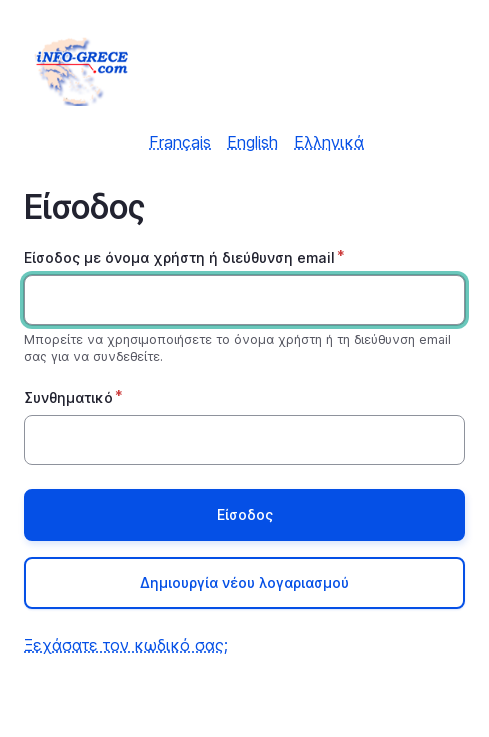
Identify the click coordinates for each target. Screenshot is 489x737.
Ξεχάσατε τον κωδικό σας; (126, 645)
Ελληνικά (329, 142)
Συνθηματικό (68, 397)
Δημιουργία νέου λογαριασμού (244, 582)
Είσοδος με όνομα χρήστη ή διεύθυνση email (179, 257)
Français (180, 142)
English (252, 142)
